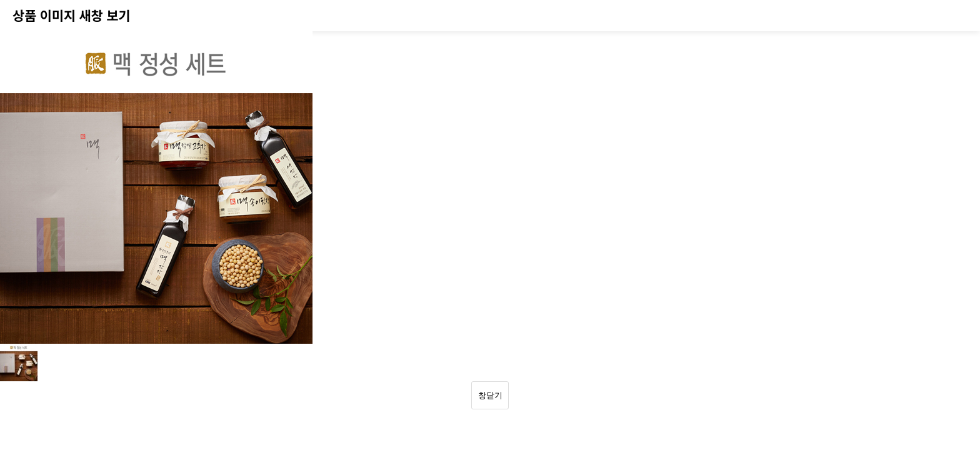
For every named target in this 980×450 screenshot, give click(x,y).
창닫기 (490, 395)
